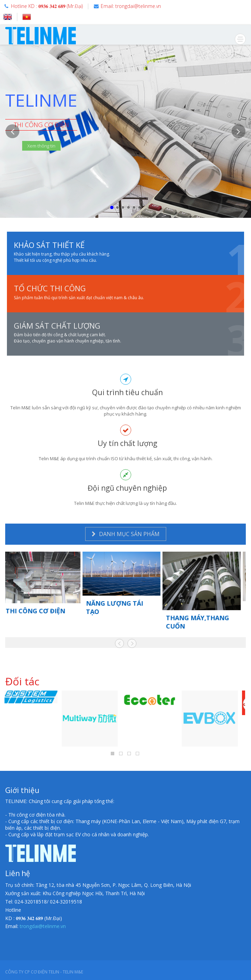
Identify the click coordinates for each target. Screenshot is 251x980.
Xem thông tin (41, 146)
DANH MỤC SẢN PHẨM (126, 534)
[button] (13, 171)
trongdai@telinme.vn (43, 926)
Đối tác (22, 681)
